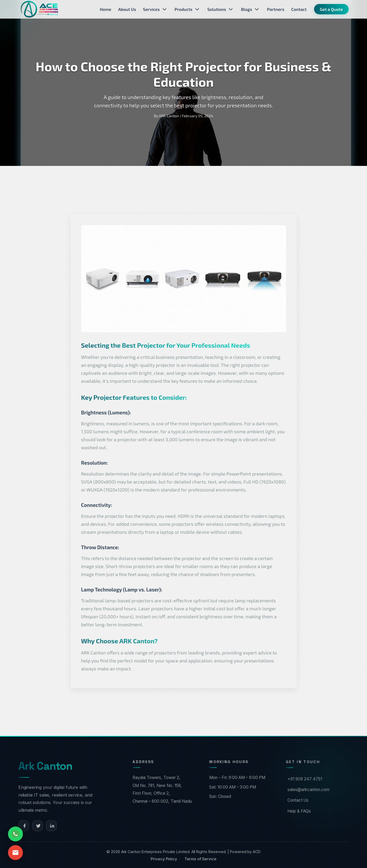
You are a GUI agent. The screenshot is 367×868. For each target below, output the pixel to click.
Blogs (250, 9)
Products (187, 9)
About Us (127, 9)
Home (106, 9)
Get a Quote (331, 9)
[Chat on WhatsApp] (15, 834)
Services (155, 9)
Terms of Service (200, 859)
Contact (299, 9)
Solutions (221, 9)
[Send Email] (15, 853)
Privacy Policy (164, 859)
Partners (276, 9)
